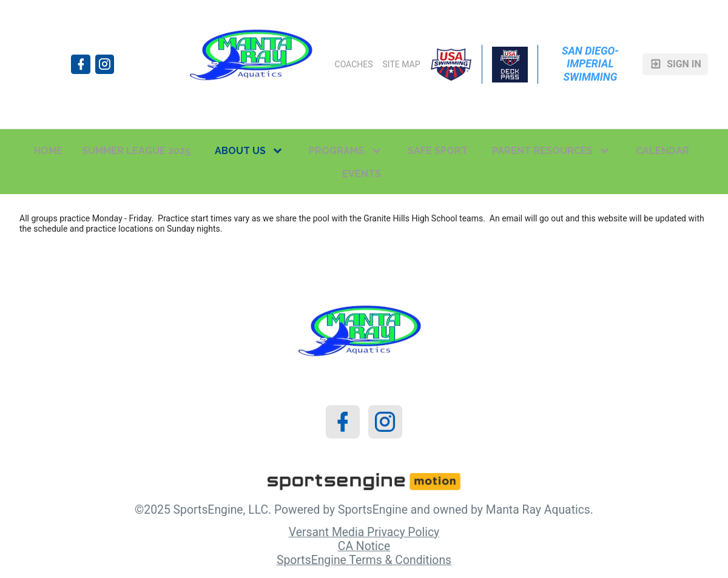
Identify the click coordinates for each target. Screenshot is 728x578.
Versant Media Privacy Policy (364, 532)
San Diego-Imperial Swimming (590, 64)
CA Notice (364, 546)
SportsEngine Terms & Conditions (364, 560)
